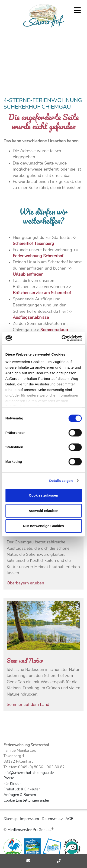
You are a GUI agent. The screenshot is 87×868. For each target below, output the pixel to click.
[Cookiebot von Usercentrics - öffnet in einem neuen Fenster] (62, 338)
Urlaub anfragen (28, 274)
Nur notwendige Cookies (44, 526)
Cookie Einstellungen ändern (27, 800)
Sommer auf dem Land (28, 705)
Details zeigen (61, 481)
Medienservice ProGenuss (29, 830)
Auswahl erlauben (43, 511)
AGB (69, 819)
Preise (9, 778)
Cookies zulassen (44, 495)
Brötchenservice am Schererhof (42, 293)
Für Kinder (12, 784)
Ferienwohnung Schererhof (38, 256)
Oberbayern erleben (25, 583)
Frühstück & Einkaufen (22, 789)
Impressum (30, 819)
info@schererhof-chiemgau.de (29, 773)
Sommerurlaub (54, 330)
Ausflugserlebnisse (31, 318)
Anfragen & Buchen (20, 795)
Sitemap (10, 819)
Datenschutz (52, 819)
